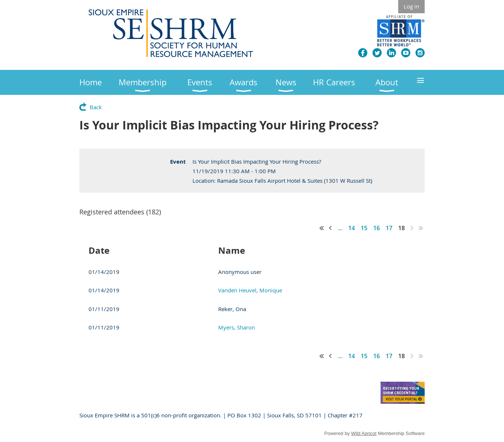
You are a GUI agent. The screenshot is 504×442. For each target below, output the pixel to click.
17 (389, 228)
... (340, 228)
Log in (411, 6)
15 (364, 228)
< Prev (331, 228)
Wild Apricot (364, 433)
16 (377, 228)
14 (352, 228)
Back (96, 107)
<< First (322, 228)
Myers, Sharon (237, 327)
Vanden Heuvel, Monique (250, 290)
